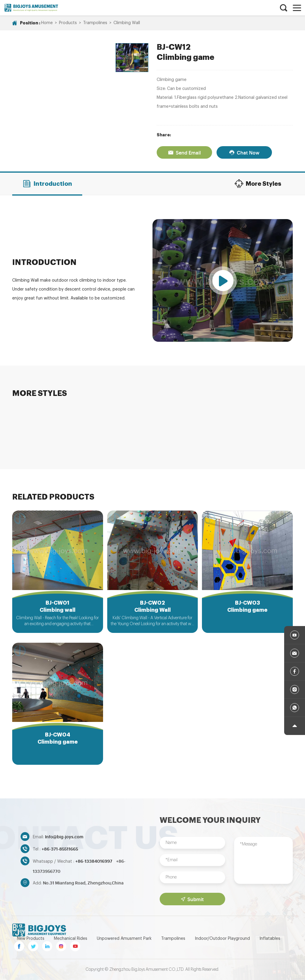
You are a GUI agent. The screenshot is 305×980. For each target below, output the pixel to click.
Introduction (47, 184)
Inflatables (270, 939)
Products (68, 23)
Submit (192, 899)
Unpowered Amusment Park (124, 939)
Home (47, 23)
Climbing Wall (127, 23)
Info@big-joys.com (64, 836)
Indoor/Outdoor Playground (222, 939)
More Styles (258, 184)
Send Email (184, 152)
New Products (31, 939)
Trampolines (95, 23)
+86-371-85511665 (60, 849)
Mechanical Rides (71, 939)
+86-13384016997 (94, 861)
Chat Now (244, 152)
